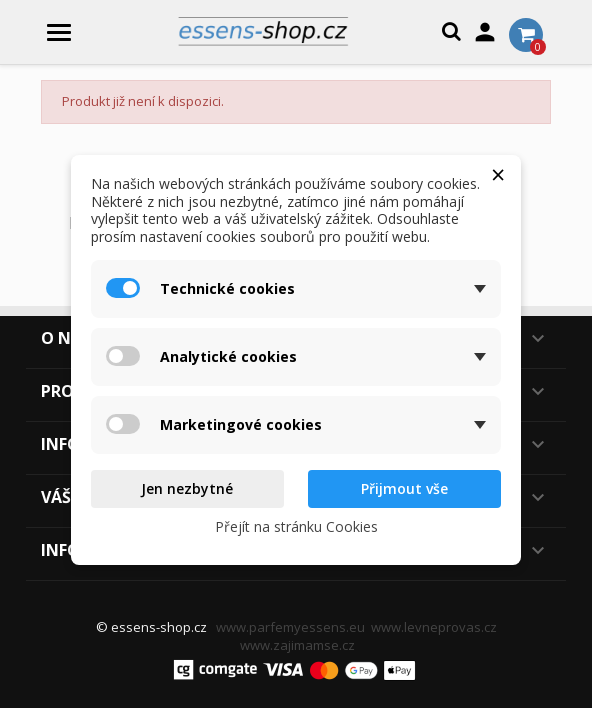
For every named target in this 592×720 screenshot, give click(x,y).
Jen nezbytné (187, 488)
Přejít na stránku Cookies (296, 526)
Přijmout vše (404, 488)
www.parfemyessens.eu (290, 627)
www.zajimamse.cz (297, 645)
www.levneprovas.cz (434, 627)
